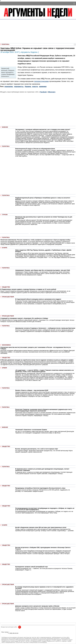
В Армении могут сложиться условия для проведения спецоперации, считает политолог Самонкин (42, 470)
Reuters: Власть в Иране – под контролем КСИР (32, 390)
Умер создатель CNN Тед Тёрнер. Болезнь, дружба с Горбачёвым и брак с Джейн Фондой (43, 251)
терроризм (9, 87)
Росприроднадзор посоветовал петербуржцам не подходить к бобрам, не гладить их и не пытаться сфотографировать (45, 509)
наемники (43, 87)
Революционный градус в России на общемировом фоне (35, 149)
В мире (5, 248)
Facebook (43, 92)
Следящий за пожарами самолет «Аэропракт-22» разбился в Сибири (24, 318)
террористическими (41, 81)
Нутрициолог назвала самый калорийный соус (32, 567)
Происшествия (8, 297)
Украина (28, 87)
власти (35, 87)
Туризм (5, 215)
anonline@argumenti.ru (8, 636)
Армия (4, 368)
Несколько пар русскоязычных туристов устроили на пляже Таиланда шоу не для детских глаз (44, 218)
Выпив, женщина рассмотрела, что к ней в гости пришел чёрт (37, 449)
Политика (5, 44)
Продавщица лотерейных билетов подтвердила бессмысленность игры (40, 488)
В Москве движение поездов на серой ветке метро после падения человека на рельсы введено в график (37, 360)
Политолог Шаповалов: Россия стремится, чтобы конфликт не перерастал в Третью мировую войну (35, 240)
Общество (6, 287)
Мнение (5, 127)
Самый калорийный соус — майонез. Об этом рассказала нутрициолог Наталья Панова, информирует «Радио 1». (44, 569)
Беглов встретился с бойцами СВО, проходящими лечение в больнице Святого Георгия (43, 548)
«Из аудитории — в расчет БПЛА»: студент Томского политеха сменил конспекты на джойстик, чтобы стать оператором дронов (44, 371)
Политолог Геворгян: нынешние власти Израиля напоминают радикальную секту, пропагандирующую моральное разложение (44, 410)
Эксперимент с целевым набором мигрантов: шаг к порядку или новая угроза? (43, 129)
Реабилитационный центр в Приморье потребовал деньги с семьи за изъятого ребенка (43, 198)
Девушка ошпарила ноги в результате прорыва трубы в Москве (37, 606)
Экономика (6, 345)
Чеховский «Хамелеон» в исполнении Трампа (31, 430)
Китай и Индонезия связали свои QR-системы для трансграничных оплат (41, 527)
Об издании (5, 634)
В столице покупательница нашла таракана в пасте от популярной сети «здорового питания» (44, 588)
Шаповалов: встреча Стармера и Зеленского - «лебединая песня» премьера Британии (45, 328)
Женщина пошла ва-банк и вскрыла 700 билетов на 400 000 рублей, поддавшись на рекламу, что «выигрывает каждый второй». (42, 491)
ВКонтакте (52, 92)
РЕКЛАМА (5, 633)
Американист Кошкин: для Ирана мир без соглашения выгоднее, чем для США (43, 270)
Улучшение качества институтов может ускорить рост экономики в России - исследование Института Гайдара (36, 348)
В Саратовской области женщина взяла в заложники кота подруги (38, 299)
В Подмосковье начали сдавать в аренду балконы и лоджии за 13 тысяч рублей (28, 289)
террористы (19, 87)
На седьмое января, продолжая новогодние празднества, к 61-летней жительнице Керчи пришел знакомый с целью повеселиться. (44, 451)
